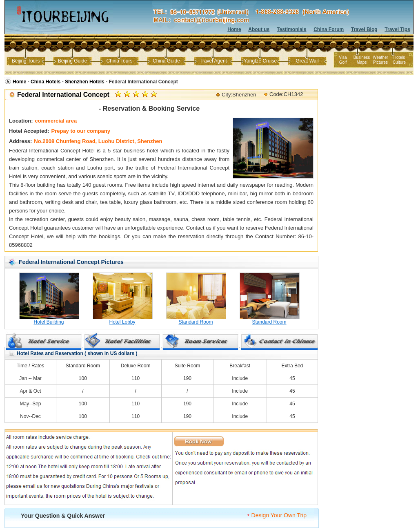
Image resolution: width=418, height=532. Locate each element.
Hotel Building (49, 322)
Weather (380, 57)
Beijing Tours (26, 61)
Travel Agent (213, 61)
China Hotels (46, 82)
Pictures (380, 62)
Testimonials (291, 29)
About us (259, 29)
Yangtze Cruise (260, 61)
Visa (343, 57)
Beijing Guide (72, 61)
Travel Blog (364, 29)
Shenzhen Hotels (85, 82)
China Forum (329, 29)
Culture (399, 62)
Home (234, 29)
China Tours (120, 61)
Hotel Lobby (122, 322)
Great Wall (307, 61)
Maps (362, 62)
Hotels (399, 57)
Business (362, 57)
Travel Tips (397, 29)
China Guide (166, 61)
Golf (343, 62)
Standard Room (196, 322)
